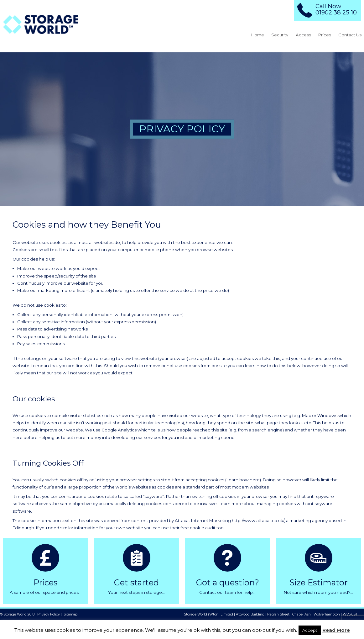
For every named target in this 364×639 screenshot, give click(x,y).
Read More (336, 630)
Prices (325, 35)
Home (258, 35)
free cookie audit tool (203, 528)
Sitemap (70, 614)
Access (303, 35)
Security (280, 35)
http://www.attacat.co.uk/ (258, 520)
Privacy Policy (49, 614)
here (255, 480)
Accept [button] (310, 630)
